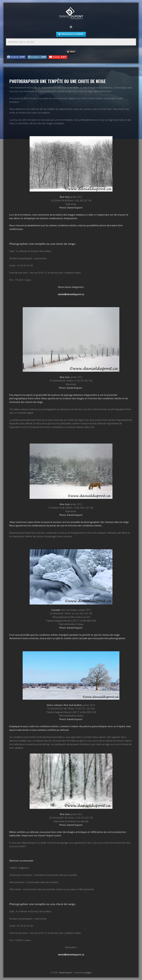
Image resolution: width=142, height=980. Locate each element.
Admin (71, 52)
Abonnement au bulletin (71, 34)
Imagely (88, 973)
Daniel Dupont (71, 14)
